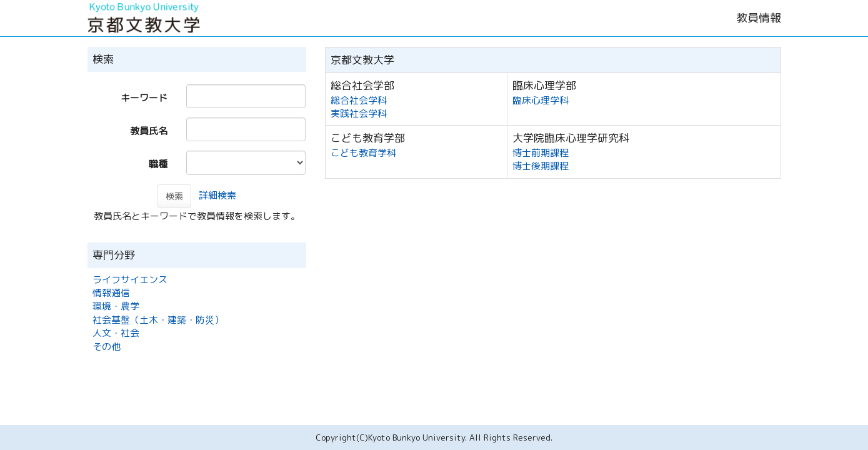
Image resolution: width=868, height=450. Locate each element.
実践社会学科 (359, 113)
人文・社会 (116, 333)
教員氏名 (149, 131)
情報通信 (111, 293)
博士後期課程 (541, 166)
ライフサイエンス (130, 280)
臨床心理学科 (541, 100)
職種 (158, 164)
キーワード (144, 98)
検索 (174, 196)
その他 (107, 347)
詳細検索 (217, 195)
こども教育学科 (363, 153)
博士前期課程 (541, 153)
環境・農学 (116, 306)
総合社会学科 (359, 100)
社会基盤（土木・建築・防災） (158, 320)
